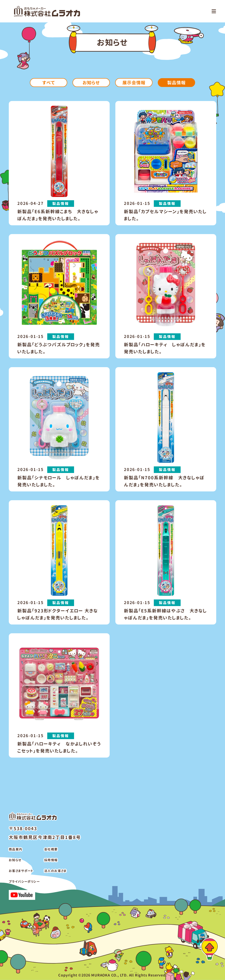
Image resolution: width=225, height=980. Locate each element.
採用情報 (51, 860)
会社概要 (51, 849)
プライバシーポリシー (24, 882)
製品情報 (176, 83)
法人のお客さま (55, 871)
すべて (49, 83)
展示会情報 (134, 83)
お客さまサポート (21, 871)
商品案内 (16, 849)
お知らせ (91, 83)
